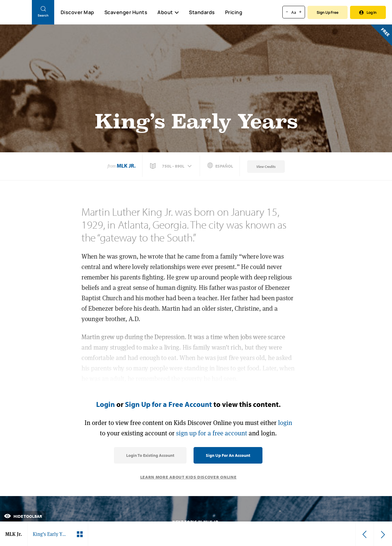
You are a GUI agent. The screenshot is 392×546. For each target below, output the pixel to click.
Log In (368, 12)
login (285, 423)
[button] (171, 166)
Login (106, 404)
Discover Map (77, 12)
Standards (202, 12)
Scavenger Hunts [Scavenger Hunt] (126, 13)
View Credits (266, 167)
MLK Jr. (126, 166)
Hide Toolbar (23, 516)
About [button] (168, 12)
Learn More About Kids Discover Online (188, 477)
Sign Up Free (328, 12)
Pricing (234, 12)
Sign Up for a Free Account (168, 404)
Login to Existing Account (150, 455)
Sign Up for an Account (228, 455)
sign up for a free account (212, 433)
